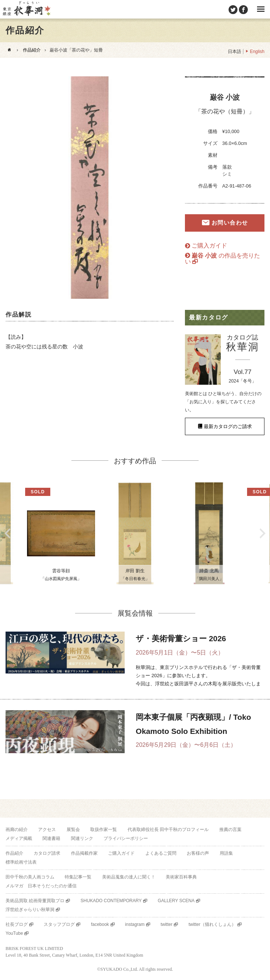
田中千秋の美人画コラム (30, 877)
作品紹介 (32, 50)
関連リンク (82, 838)
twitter (166, 924)
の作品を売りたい (222, 259)
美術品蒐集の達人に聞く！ (129, 877)
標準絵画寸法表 (21, 862)
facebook (100, 924)
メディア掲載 (19, 838)
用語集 (226, 853)
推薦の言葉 (230, 830)
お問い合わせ (230, 223)
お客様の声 (198, 853)
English (257, 52)
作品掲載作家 (84, 853)
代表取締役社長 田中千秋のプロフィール (168, 830)
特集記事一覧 (78, 877)
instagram (135, 924)
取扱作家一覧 (104, 830)
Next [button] (263, 533)
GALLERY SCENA (176, 901)
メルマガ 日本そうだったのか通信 (41, 886)
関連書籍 (51, 838)
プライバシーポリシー (126, 838)
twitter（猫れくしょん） (212, 924)
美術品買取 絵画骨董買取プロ (35, 901)
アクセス (47, 830)
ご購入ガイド (209, 246)
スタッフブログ (59, 924)
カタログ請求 (47, 853)
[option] (90, 188)
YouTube (14, 933)
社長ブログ (17, 924)
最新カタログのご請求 (228, 426)
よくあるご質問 (161, 853)
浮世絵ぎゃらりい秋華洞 (30, 910)
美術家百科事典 (181, 877)
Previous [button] (7, 533)
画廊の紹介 (17, 830)
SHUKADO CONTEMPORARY (111, 901)
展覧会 (73, 830)
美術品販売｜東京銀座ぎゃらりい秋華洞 (26, 9)
